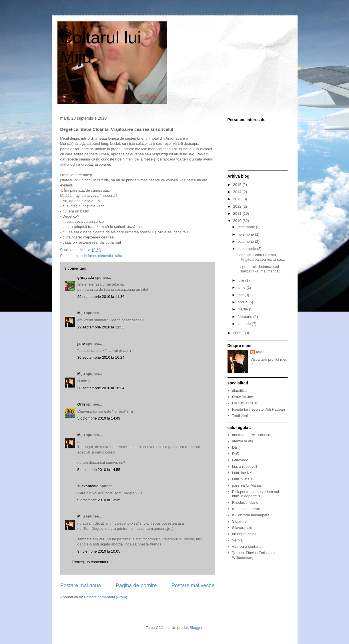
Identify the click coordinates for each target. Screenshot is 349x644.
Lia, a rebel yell (245, 467)
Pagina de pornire (136, 585)
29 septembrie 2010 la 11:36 (101, 297)
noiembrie (246, 234)
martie (243, 309)
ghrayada (86, 277)
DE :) (236, 447)
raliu (118, 256)
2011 (238, 213)
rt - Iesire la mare (246, 509)
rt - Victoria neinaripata (251, 515)
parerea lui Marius (247, 485)
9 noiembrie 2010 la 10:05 (99, 551)
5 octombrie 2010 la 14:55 (99, 470)
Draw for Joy (243, 397)
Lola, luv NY (242, 473)
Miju (81, 313)
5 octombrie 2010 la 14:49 (99, 418)
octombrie (246, 241)
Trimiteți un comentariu (91, 562)
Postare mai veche (193, 585)
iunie (242, 287)
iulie (241, 280)
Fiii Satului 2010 (245, 403)
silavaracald (88, 486)
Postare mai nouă (81, 585)
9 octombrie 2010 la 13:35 (99, 500)
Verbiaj (238, 540)
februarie (245, 317)
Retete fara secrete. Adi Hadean (259, 409)
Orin (81, 404)
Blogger (196, 628)
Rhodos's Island (245, 502)
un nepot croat (244, 534)
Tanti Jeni (240, 416)
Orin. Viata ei (243, 479)
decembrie (247, 227)
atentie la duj (243, 441)
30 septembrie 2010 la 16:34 (101, 388)
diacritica (239, 391)
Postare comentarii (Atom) (106, 597)
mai (241, 295)
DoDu (237, 454)
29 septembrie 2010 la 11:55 (101, 327)
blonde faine (86, 256)
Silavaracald (242, 528)
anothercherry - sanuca (251, 435)
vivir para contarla (247, 546)
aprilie (243, 302)
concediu (105, 256)
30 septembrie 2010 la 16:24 (101, 357)
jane (81, 343)
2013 (238, 199)
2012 (238, 206)
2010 (238, 221)
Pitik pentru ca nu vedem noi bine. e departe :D (256, 494)
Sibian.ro (239, 521)
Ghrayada (240, 460)
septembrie (247, 249)
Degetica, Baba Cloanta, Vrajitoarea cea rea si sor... (261, 257)
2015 (238, 185)
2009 (238, 333)
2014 (238, 192)
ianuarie (245, 324)
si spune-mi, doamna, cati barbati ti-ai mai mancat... (260, 269)
